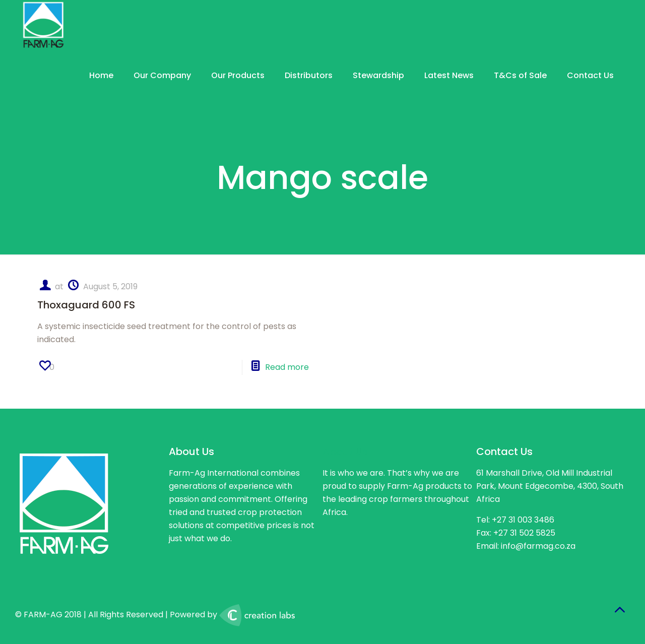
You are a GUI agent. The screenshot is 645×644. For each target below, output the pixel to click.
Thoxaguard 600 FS (86, 305)
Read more (287, 367)
